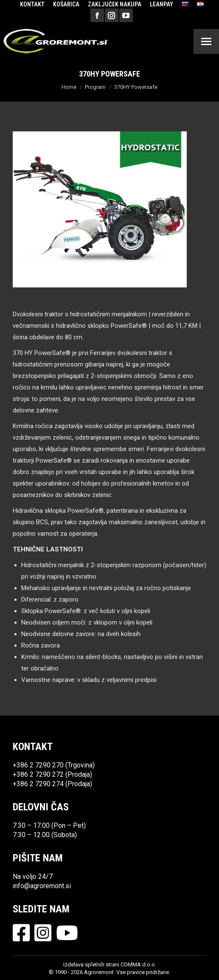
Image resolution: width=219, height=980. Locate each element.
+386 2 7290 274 (38, 784)
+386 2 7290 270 (38, 765)
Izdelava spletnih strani (91, 964)
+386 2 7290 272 (38, 774)
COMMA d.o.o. (138, 964)
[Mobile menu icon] (206, 41)
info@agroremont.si (42, 886)
